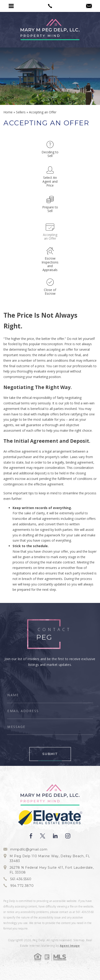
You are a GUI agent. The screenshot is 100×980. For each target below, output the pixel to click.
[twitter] (43, 836)
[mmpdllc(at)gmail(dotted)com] (89, 6)
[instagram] (68, 836)
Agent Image (70, 946)
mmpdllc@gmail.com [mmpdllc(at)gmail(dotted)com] (29, 849)
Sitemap (79, 940)
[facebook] (31, 836)
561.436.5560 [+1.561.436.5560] (21, 879)
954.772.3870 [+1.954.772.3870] (22, 886)
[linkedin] (55, 836)
